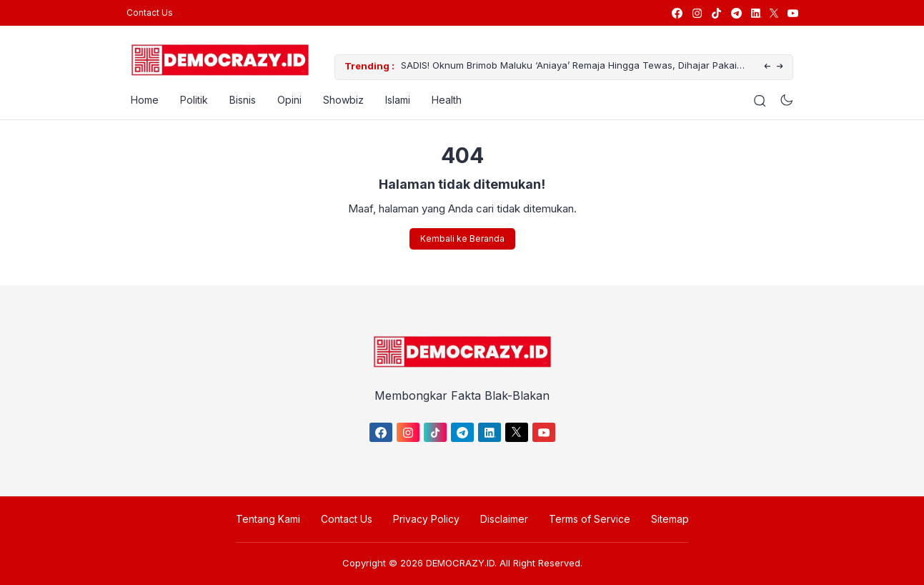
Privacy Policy (426, 519)
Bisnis (238, 100)
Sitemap (670, 519)
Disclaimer (504, 519)
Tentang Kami (268, 519)
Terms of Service (590, 519)
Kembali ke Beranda (462, 239)
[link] (676, 13)
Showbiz (339, 100)
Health (442, 100)
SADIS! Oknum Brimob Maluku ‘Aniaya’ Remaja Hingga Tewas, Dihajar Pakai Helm (565, 68)
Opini (285, 100)
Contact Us (150, 13)
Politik (190, 100)
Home (140, 100)
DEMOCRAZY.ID (460, 563)
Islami (393, 100)
